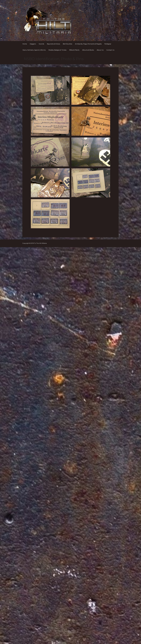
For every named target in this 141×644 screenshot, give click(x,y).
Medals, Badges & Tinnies (57, 50)
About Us (100, 50)
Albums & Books (88, 50)
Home (25, 44)
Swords (41, 44)
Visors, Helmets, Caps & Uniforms (34, 50)
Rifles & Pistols (74, 50)
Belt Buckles (67, 44)
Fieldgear (108, 44)
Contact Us (110, 50)
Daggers (33, 44)
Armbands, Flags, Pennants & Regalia (88, 44)
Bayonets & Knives (53, 44)
